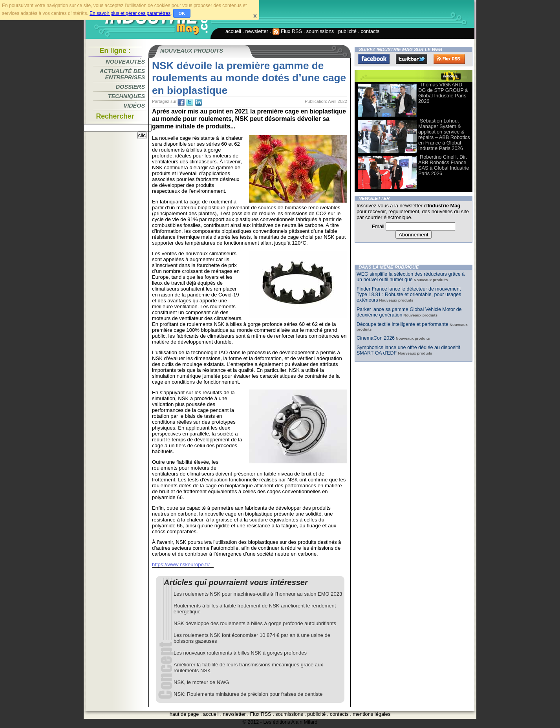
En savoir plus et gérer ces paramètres (130, 13)
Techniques (126, 96)
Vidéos (134, 106)
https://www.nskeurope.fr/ (181, 564)
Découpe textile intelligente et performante (403, 324)
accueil (233, 31)
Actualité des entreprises (122, 74)
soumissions (320, 31)
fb (181, 102)
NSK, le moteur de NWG (201, 682)
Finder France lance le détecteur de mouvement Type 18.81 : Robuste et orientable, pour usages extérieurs (409, 294)
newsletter (257, 31)
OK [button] (182, 13)
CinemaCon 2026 (376, 338)
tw (190, 102)
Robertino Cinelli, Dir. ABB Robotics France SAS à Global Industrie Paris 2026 (444, 165)
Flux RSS (287, 31)
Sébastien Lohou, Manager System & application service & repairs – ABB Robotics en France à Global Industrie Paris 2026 (444, 134)
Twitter (412, 59)
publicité (347, 31)
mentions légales (372, 714)
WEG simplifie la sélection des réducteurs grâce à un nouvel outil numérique (411, 277)
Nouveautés (125, 62)
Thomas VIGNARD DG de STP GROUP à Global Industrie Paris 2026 (443, 93)
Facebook (374, 59)
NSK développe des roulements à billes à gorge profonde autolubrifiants (255, 623)
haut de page (184, 714)
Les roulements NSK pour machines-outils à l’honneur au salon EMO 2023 (258, 594)
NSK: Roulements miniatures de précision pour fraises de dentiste (248, 694)
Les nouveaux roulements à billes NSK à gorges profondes (240, 653)
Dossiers (130, 87)
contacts (370, 31)
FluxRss (449, 59)
